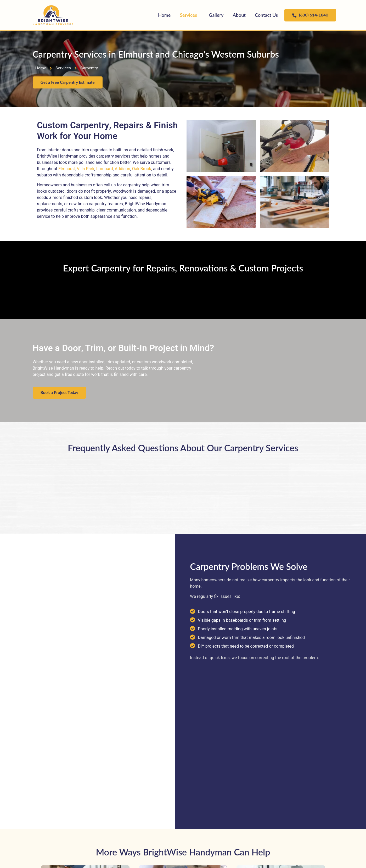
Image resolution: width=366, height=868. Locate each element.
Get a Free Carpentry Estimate (68, 83)
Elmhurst (67, 169)
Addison (123, 169)
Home (164, 15)
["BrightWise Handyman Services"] (53, 15)
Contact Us (266, 15)
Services (188, 15)
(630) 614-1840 (310, 15)
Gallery (216, 15)
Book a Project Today (60, 393)
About (239, 15)
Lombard (105, 169)
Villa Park (86, 169)
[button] (190, 15)
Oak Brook (142, 169)
